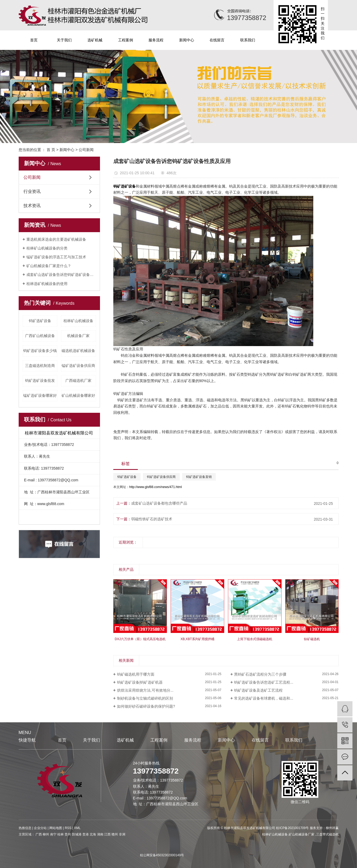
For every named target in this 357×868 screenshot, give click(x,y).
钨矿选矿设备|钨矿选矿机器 (140, 682)
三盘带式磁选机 (327, 834)
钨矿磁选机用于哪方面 (136, 674)
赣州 (115, 834)
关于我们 (64, 40)
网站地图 (56, 828)
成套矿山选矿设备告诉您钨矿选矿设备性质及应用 (61, 275)
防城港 (77, 834)
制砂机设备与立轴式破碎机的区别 (145, 698)
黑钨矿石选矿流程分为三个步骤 (260, 674)
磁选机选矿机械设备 (78, 351)
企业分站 (40, 828)
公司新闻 (86, 150)
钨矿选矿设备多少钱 (40, 351)
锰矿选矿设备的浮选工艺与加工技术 (56, 257)
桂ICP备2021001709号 (292, 828)
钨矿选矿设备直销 (199, 477)
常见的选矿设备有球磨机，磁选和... (264, 698)
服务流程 (156, 40)
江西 (107, 834)
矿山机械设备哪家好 (78, 395)
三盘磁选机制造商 (40, 366)
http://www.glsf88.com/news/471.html (156, 487)
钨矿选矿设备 (40, 321)
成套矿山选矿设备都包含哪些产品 (159, 503)
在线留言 (217, 40)
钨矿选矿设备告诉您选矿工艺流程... (264, 682)
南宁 (53, 834)
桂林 (61, 834)
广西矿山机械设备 (40, 336)
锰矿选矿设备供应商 (78, 366)
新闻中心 (187, 40)
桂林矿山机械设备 (78, 321)
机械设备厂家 (78, 336)
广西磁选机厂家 (78, 381)
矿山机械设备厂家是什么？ (49, 266)
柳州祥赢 (332, 828)
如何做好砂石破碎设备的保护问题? (146, 706)
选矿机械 (95, 40)
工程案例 (126, 40)
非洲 (122, 834)
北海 (93, 834)
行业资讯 (32, 191)
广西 (39, 834)
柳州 (46, 834)
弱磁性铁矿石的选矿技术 (152, 519)
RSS (68, 828)
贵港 (86, 834)
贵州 (68, 834)
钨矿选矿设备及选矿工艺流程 (258, 690)
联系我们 (248, 40)
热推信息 (25, 828)
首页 (34, 40)
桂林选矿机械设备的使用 (47, 284)
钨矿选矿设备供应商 (161, 477)
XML (77, 828)
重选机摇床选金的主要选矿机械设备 (56, 239)
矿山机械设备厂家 (302, 834)
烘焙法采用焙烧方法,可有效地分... (145, 690)
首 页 (51, 150)
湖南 (100, 834)
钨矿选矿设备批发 (40, 381)
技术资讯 (32, 206)
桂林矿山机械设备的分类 (47, 248)
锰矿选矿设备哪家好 (40, 395)
